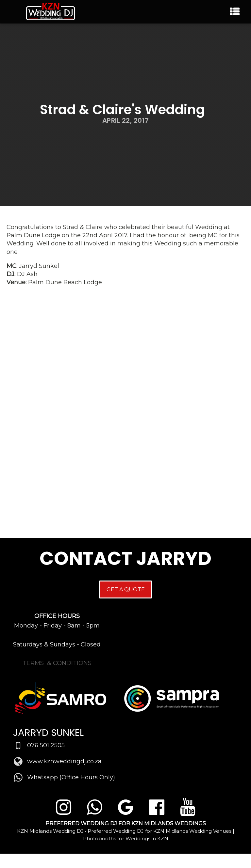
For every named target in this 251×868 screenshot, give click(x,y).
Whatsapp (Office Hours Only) (71, 777)
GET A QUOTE (126, 589)
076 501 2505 (46, 745)
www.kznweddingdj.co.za (64, 761)
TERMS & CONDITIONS (57, 663)
